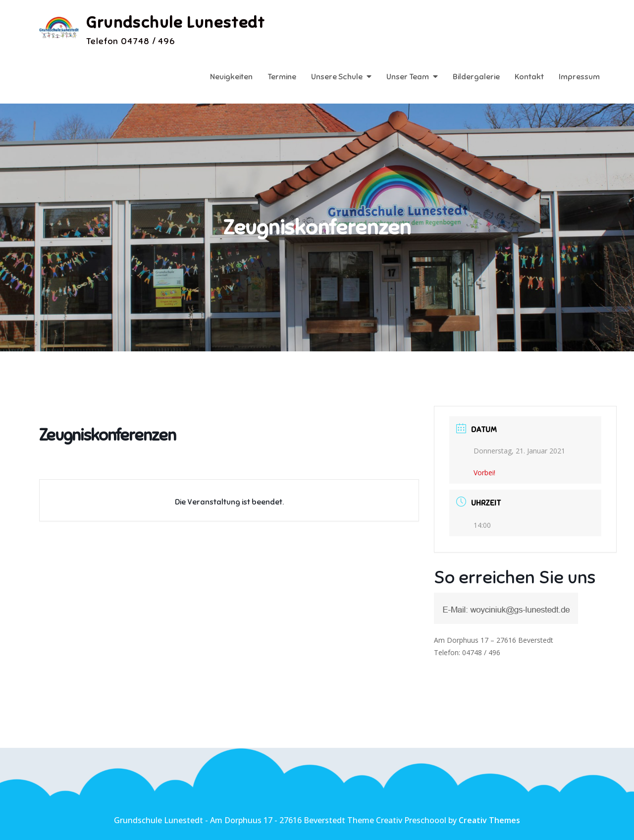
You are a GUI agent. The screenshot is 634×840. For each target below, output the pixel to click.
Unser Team (408, 77)
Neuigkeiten (231, 77)
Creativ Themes (489, 820)
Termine (282, 77)
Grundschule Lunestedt (176, 22)
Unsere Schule (337, 77)
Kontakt (529, 77)
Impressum (579, 77)
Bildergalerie (476, 77)
